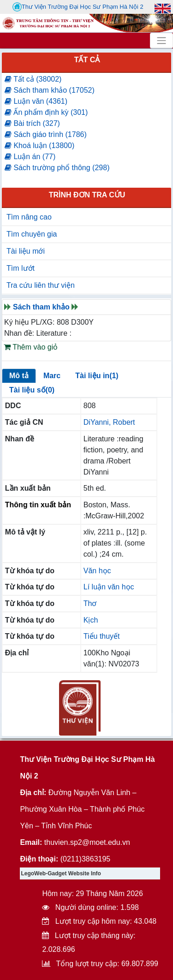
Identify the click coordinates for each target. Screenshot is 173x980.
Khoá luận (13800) (39, 146)
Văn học (97, 571)
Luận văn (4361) (36, 101)
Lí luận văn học (109, 587)
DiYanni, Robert (109, 422)
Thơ (90, 603)
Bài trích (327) (32, 123)
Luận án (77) (30, 157)
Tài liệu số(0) (32, 390)
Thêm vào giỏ (31, 347)
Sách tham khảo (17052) (50, 90)
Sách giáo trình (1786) (46, 134)
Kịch (91, 620)
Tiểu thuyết (102, 636)
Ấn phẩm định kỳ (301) (46, 112)
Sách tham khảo (41, 307)
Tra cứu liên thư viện (41, 285)
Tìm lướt (21, 268)
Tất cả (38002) (33, 79)
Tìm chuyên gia (32, 234)
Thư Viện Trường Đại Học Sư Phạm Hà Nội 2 (78, 7)
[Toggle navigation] (161, 41)
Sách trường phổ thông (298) (57, 168)
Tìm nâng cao (29, 217)
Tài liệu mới (26, 251)
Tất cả (87, 60)
